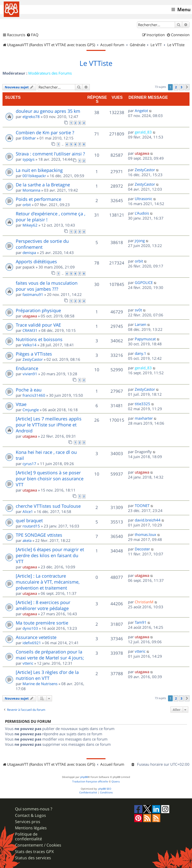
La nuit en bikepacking (39, 170)
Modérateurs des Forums (50, 73)
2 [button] (176, 87)
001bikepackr (34, 176)
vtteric (28, 663)
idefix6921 (32, 643)
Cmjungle (31, 410)
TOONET (142, 505)
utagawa (142, 153)
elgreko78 (31, 117)
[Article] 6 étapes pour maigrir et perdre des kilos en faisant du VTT (50, 555)
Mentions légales (31, 828)
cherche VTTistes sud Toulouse (48, 506)
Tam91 (141, 622)
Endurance (27, 368)
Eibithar (29, 138)
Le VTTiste (96, 63)
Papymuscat (145, 339)
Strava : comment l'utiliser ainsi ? (50, 154)
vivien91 (30, 374)
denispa (29, 252)
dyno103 (30, 628)
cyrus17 (29, 464)
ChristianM (144, 602)
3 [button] (181, 87)
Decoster (142, 549)
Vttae (21, 404)
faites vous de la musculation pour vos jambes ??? (47, 286)
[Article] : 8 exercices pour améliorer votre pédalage (43, 605)
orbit (27, 205)
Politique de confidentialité (28, 837)
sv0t (138, 310)
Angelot (141, 111)
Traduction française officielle (90, 782)
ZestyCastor (145, 170)
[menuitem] (32, 35)
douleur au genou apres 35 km (48, 111)
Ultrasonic (143, 199)
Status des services (33, 858)
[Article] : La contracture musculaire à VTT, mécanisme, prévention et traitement (48, 582)
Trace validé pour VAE (38, 325)
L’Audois (142, 213)
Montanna (31, 190)
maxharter (144, 418)
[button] (187, 87)
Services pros (28, 822)
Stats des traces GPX (34, 852)
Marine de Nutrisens (40, 684)
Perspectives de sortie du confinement (42, 244)
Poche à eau (29, 390)
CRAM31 (30, 330)
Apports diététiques (36, 261)
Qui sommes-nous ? (34, 809)
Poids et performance (38, 199)
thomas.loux (145, 534)
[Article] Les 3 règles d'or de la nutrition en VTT (47, 675)
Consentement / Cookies (38, 845)
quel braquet (29, 520)
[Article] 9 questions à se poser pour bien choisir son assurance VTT (50, 479)
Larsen (140, 324)
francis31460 (34, 395)
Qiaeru (116, 782)
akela (27, 540)
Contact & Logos (30, 815)
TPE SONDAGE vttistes (39, 535)
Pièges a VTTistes (34, 354)
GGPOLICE (144, 282)
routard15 (31, 526)
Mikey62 (30, 225)
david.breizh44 (148, 520)
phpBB (84, 777)
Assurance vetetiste (36, 637)
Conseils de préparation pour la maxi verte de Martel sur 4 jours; (50, 655)
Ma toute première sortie (42, 623)
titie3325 (142, 404)
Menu (184, 9)
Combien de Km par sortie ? (45, 132)
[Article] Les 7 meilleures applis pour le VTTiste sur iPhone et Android (49, 425)
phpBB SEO (105, 789)
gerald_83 (143, 132)
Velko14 (29, 345)
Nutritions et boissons (39, 339)
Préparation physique (38, 310)
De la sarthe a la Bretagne (43, 185)
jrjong (140, 241)
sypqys (28, 159)
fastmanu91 (33, 294)
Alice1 (28, 511)
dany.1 (140, 353)
